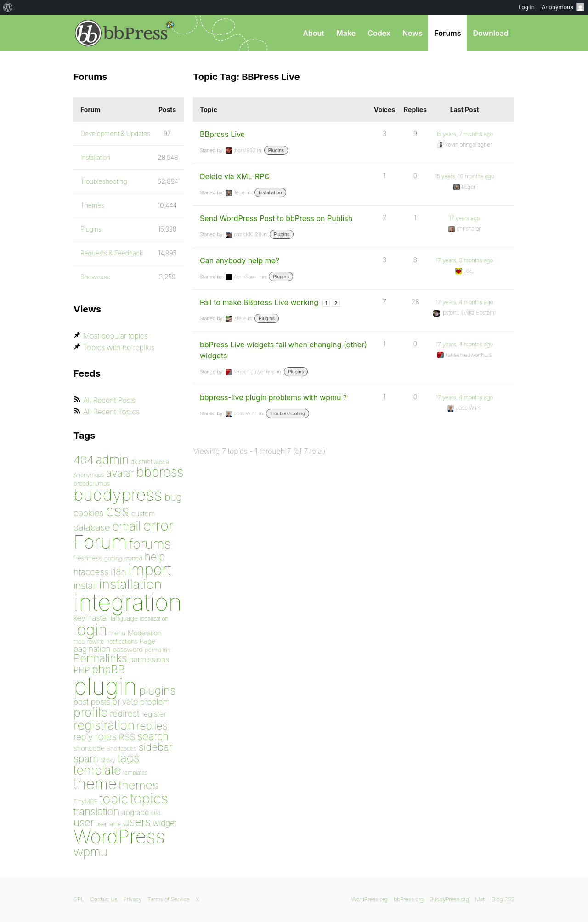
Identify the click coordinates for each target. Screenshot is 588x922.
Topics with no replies (119, 347)
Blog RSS (503, 899)
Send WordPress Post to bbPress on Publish (276, 218)
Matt (480, 899)
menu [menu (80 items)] (117, 633)
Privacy (133, 899)
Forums (447, 33)
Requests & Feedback (112, 253)
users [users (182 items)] (136, 822)
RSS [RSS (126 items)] (127, 737)
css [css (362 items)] (117, 511)
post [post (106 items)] (81, 702)
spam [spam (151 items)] (86, 758)
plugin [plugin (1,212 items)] (105, 686)
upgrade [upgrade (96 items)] (135, 812)
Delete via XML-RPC (235, 176)
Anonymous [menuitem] (563, 7)
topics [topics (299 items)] (149, 798)
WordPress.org (370, 899)
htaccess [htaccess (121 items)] (91, 572)
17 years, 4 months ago (465, 302)
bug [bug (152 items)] (173, 497)
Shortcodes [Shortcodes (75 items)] (122, 749)
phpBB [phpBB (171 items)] (108, 669)
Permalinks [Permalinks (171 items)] (100, 658)
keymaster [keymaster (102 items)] (91, 618)
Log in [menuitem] (527, 7)
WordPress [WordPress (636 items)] (119, 837)
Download (491, 33)
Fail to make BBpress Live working (259, 302)
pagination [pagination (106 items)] (92, 649)
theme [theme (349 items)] (95, 784)
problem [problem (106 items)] (155, 702)
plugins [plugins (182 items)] (158, 690)
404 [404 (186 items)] (84, 460)
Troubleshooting (288, 413)
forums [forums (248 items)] (150, 544)
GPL (79, 899)
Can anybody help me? (240, 260)
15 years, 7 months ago (464, 134)
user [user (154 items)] (84, 822)
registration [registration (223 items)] (104, 725)
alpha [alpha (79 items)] (162, 462)
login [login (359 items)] (90, 630)
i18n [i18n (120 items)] (118, 572)
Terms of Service (168, 899)
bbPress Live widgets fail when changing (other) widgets (283, 350)
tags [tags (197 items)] (129, 758)
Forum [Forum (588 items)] (100, 542)
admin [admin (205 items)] (113, 460)
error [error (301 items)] (158, 526)
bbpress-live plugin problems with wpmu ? (273, 397)
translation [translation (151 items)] (96, 811)
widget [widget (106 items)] (164, 823)
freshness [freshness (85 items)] (88, 558)
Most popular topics (116, 336)
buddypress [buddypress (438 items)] (118, 495)
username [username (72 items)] (108, 824)
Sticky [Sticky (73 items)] (108, 760)
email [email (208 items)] (127, 526)
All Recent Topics (111, 412)
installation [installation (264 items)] (131, 584)
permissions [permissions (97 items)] (149, 659)
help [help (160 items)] (155, 557)
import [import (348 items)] (150, 570)
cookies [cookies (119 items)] (88, 513)
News (413, 33)
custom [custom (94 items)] (143, 514)
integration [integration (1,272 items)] (128, 602)
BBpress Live (222, 134)
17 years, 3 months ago (465, 260)
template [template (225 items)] (97, 770)
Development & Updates (115, 133)
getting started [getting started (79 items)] (123, 558)
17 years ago (465, 218)
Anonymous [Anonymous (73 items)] (89, 475)
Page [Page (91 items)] (148, 641)
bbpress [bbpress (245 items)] (160, 472)
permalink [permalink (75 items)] (157, 650)
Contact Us (104, 899)
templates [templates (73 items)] (135, 772)
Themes (92, 205)
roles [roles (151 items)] (106, 736)
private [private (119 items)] (125, 702)
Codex (379, 33)
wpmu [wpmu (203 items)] (90, 852)
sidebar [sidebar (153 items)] (155, 747)
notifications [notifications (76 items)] (122, 641)
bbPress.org (121, 33)
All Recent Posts (109, 400)
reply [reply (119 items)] (83, 737)
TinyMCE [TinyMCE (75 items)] (85, 801)
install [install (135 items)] (85, 585)
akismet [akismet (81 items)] (141, 462)
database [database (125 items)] (92, 527)
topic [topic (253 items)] (114, 799)
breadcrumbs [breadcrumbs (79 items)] (92, 483)
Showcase (96, 277)
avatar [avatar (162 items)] (120, 473)
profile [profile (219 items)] (91, 712)
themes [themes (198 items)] (139, 785)
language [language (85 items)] (124, 618)
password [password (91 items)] (128, 649)
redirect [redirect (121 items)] (124, 713)
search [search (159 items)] (153, 736)
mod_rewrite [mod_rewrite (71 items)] (89, 642)
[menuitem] (8, 7)
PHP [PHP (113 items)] (82, 670)
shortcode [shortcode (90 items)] (89, 748)
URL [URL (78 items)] (157, 813)
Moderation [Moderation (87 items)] (145, 633)
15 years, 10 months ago (465, 176)
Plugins (276, 150)
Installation (270, 192)
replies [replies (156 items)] (152, 726)
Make (346, 33)
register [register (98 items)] (153, 714)
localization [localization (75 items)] (154, 619)
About (314, 33)
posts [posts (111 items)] (100, 702)
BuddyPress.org (449, 899)
